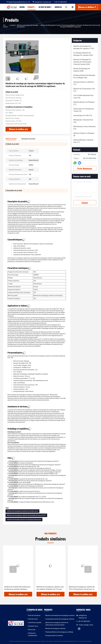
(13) (84, 110)
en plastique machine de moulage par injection (60, 619)
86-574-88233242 (60, 2)
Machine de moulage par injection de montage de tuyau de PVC (26, 515)
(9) (84, 134)
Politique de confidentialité (32, 634)
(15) (83, 115)
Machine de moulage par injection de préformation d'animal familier (57, 624)
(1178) (84, 47)
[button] (36, 77)
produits (13, 25)
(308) (82, 70)
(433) (83, 54)
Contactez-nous (33, 626)
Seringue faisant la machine (54, 636)
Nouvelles (58, 7)
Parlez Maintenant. (85, 169)
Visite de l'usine (33, 619)
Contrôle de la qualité (35, 623)
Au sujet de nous (45, 7)
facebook (79, 629)
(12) (84, 90)
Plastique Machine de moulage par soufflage (59, 632)
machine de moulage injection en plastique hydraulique (24, 519)
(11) (83, 141)
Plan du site (32, 630)
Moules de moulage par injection (56, 628)
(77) (84, 83)
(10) (83, 97)
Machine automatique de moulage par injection (28, 26)
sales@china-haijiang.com (42, 2)
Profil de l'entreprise (34, 615)
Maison (22, 7)
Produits (32, 7)
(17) (84, 103)
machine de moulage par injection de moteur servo (22, 511)
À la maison (5, 26)
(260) (82, 62)
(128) (84, 76)
